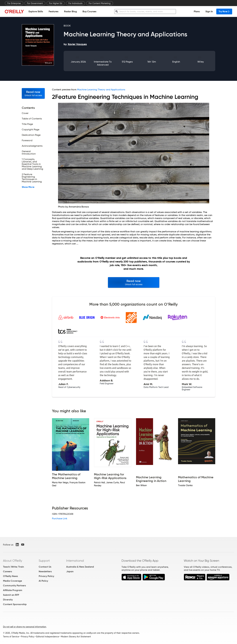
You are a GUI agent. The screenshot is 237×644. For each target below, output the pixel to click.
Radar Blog (70, 11)
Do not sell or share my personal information (25, 627)
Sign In (209, 11)
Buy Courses (89, 11)
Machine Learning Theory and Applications (101, 90)
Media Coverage (12, 581)
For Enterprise (14, 3)
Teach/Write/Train (13, 567)
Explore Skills (36, 11)
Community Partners (14, 586)
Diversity (8, 600)
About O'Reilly (13, 561)
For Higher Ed (56, 3)
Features (54, 11)
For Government (35, 3)
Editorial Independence (48, 637)
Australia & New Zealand (80, 567)
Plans (197, 11)
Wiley (200, 62)
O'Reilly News (10, 576)
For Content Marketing (100, 3)
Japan (70, 571)
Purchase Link (60, 518)
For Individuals (75, 3)
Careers (7, 571)
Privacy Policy (46, 576)
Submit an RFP (11, 595)
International (75, 561)
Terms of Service (11, 637)
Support (44, 561)
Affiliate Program (13, 590)
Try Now (224, 11)
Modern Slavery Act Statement (76, 637)
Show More (28, 187)
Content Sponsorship (15, 604)
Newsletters (45, 571)
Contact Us (45, 567)
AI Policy (43, 581)
